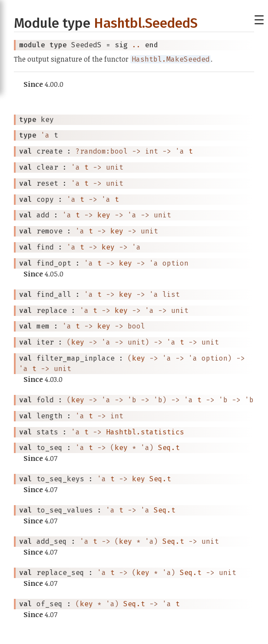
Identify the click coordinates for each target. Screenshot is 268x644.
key (104, 215)
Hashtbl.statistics (145, 432)
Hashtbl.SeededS (146, 23)
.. (136, 45)
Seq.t (169, 448)
